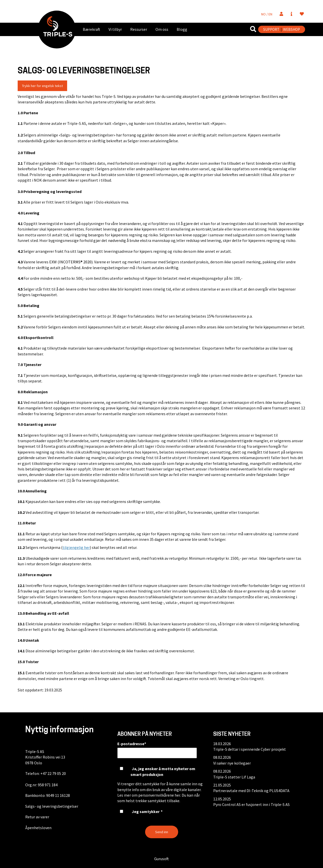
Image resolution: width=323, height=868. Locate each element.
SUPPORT (271, 29)
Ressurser (139, 29)
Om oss (162, 29)
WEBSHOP (292, 29)
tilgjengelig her (76, 547)
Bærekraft (91, 29)
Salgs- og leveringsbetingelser (52, 806)
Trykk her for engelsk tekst (42, 86)
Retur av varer (37, 817)
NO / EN (267, 14)
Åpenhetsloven (38, 828)
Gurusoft (161, 859)
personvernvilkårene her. (160, 795)
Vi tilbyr (115, 29)
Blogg (182, 29)
